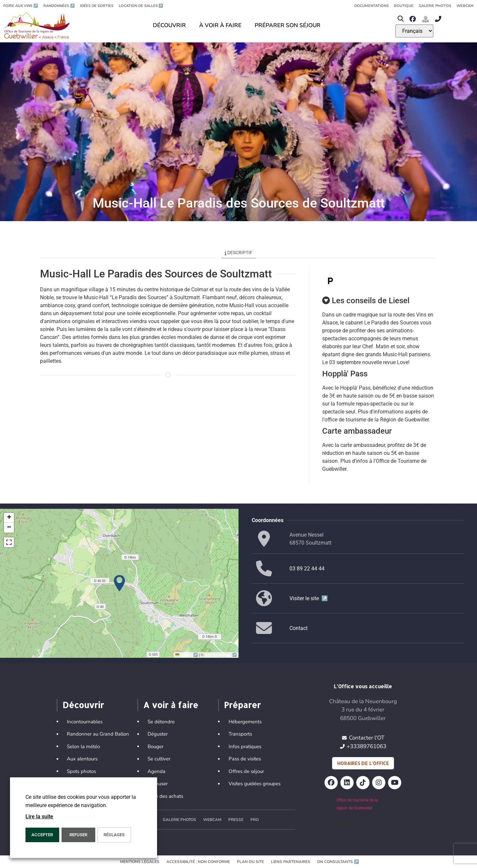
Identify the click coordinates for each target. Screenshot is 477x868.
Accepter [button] (42, 835)
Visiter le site (309, 598)
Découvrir (83, 705)
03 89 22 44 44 (307, 569)
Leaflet (187, 655)
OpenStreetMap (221, 655)
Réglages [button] (114, 835)
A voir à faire (171, 705)
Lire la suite (39, 817)
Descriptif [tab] (239, 253)
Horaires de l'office (363, 763)
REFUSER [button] (78, 835)
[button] (401, 19)
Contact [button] (299, 628)
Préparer (242, 705)
